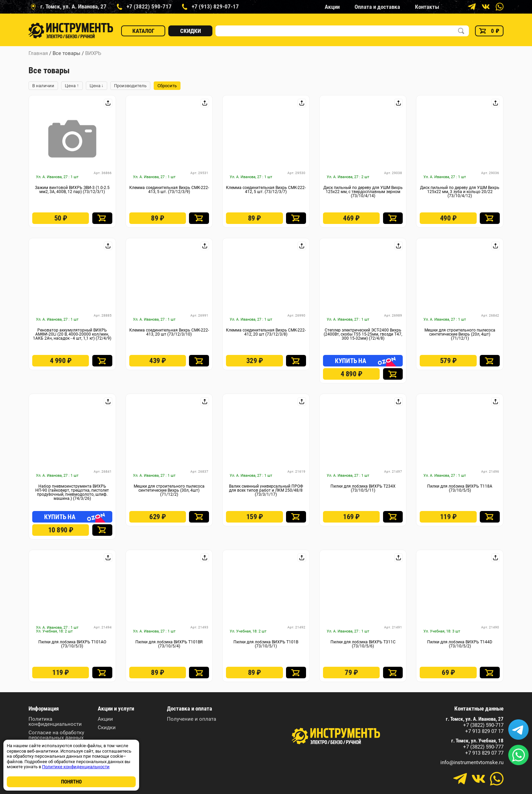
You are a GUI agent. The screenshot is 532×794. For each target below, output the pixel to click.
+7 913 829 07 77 (484, 753)
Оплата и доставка (377, 7)
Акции (332, 7)
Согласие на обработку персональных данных (56, 735)
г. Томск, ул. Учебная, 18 (477, 741)
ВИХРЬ (93, 53)
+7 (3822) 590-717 (483, 725)
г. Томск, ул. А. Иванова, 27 (475, 719)
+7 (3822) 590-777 (483, 747)
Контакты (427, 7)
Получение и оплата (192, 719)
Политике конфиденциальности (76, 767)
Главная (38, 53)
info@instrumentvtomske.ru (472, 763)
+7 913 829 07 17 (484, 731)
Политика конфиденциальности (55, 722)
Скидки (191, 31)
